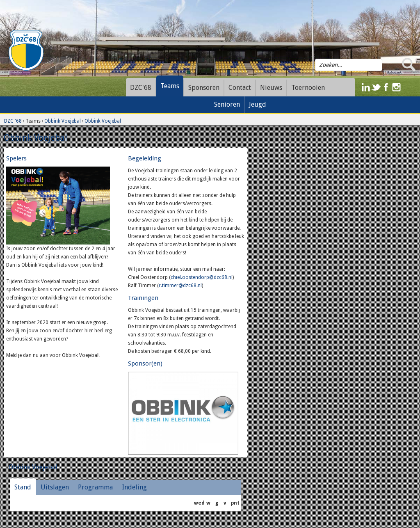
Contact (240, 88)
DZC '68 (13, 121)
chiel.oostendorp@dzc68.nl (202, 277)
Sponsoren (204, 88)
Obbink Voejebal (63, 121)
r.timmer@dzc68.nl (180, 286)
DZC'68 (141, 88)
